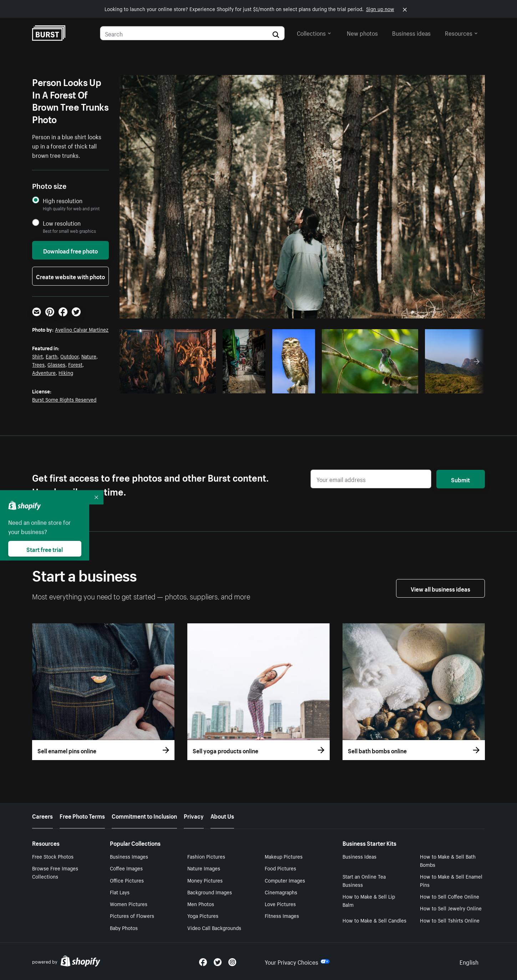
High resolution (63, 200)
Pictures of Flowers (132, 915)
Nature (89, 356)
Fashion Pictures (206, 856)
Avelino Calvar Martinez (82, 329)
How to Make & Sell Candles (374, 920)
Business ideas (411, 32)
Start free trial (45, 549)
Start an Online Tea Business (364, 880)
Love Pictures (280, 904)
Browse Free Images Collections (55, 872)
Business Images (129, 856)
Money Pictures (205, 880)
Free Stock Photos (53, 856)
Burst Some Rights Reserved (64, 399)
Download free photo (70, 250)
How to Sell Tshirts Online (450, 920)
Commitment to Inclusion (144, 815)
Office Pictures (127, 880)
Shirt (37, 356)
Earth (52, 356)
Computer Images (285, 880)
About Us (222, 815)
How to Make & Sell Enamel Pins (451, 880)
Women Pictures (129, 904)
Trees (38, 364)
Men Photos (201, 904)
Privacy (194, 815)
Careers (42, 815)
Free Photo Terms (82, 815)
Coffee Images (126, 868)
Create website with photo (70, 276)
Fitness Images (282, 915)
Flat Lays (120, 892)
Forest (75, 364)
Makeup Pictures (284, 856)
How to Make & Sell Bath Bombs (448, 860)
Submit (460, 479)
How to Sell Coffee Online (450, 896)
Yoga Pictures (203, 915)
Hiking (66, 372)
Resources (461, 32)
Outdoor (69, 356)
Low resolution (62, 223)
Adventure (44, 372)
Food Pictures (280, 868)
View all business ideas (440, 588)
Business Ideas (359, 856)
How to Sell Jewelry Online (451, 908)
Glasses (56, 364)
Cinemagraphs (281, 892)
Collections (314, 32)
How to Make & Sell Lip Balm (369, 900)
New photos (362, 32)
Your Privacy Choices (297, 961)
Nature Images (204, 868)
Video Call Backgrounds (214, 928)
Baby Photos (124, 928)
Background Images (210, 892)
